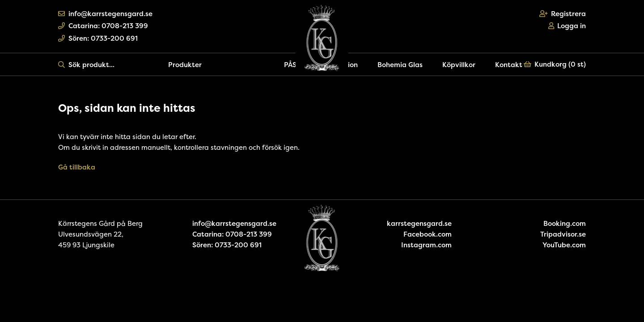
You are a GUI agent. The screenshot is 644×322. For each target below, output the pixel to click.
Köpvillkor (459, 65)
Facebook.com (428, 234)
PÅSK (292, 65)
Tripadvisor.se (563, 234)
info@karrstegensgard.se (105, 14)
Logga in (567, 26)
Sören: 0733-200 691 (98, 38)
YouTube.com (564, 245)
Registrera (563, 14)
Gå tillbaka (77, 167)
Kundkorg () (555, 64)
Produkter (185, 65)
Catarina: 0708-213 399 (103, 26)
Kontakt (509, 65)
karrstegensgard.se (419, 223)
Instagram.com (426, 245)
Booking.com (565, 223)
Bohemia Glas (400, 65)
